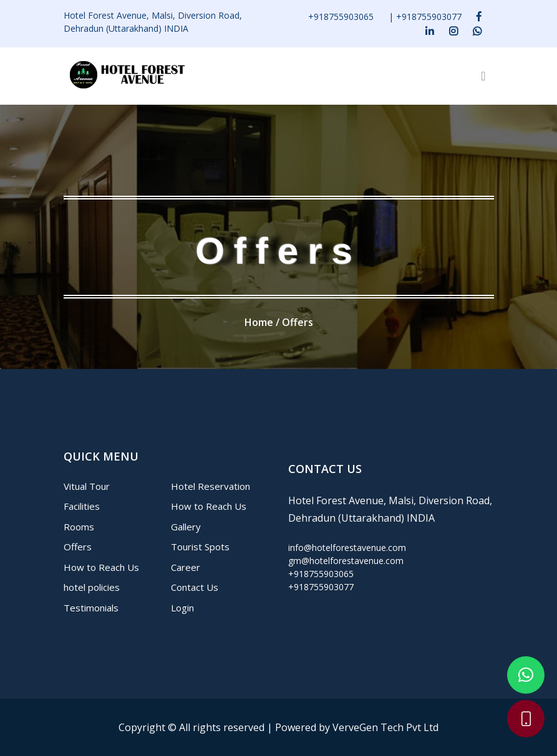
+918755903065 (341, 17)
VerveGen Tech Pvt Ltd (385, 727)
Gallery (186, 527)
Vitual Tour (87, 486)
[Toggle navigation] (483, 76)
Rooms (79, 527)
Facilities (82, 506)
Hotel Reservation (211, 486)
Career (186, 567)
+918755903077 (429, 17)
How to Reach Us (101, 567)
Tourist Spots (200, 547)
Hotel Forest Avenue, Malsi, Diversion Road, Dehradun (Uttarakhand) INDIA (153, 22)
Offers (78, 547)
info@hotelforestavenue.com (347, 548)
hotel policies (92, 587)
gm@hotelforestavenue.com (346, 561)
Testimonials (91, 608)
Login (182, 608)
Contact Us (195, 587)
